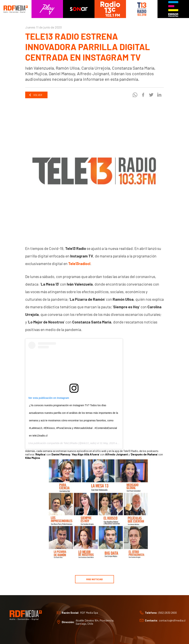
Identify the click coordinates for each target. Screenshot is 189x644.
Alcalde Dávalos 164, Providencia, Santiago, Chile (95, 622)
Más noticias (94, 579)
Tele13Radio (71, 443)
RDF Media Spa (89, 613)
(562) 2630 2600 (168, 613)
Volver (35, 95)
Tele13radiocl (79, 263)
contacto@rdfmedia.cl (172, 620)
